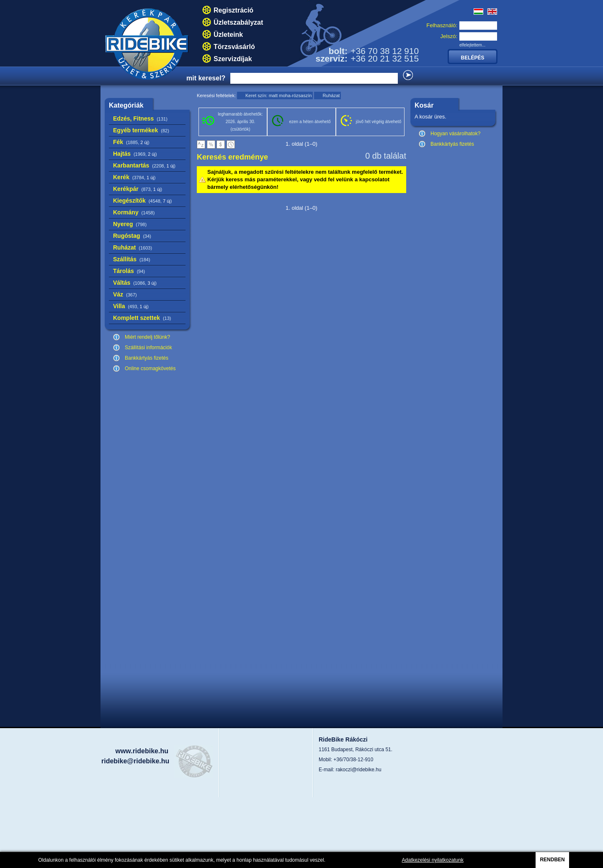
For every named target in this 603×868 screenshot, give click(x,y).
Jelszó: (449, 36)
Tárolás (129, 271)
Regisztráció (233, 10)
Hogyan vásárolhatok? (455, 134)
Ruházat (133, 247)
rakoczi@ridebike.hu (359, 770)
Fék (131, 142)
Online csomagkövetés (150, 368)
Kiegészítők (142, 201)
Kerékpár (138, 189)
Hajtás (135, 154)
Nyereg (130, 224)
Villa (131, 306)
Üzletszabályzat (238, 22)
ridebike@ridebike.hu (135, 761)
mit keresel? (206, 78)
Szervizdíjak (233, 59)
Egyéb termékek (141, 130)
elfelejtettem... (472, 45)
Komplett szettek (142, 318)
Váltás (135, 283)
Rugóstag (132, 236)
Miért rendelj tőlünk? (147, 337)
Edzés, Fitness (140, 118)
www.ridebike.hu (142, 751)
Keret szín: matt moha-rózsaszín (278, 95)
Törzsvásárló (234, 47)
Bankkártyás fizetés (147, 358)
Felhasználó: (442, 25)
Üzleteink (228, 35)
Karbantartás (144, 165)
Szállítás (132, 259)
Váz (125, 294)
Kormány (134, 212)
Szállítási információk (148, 348)
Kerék (134, 177)
